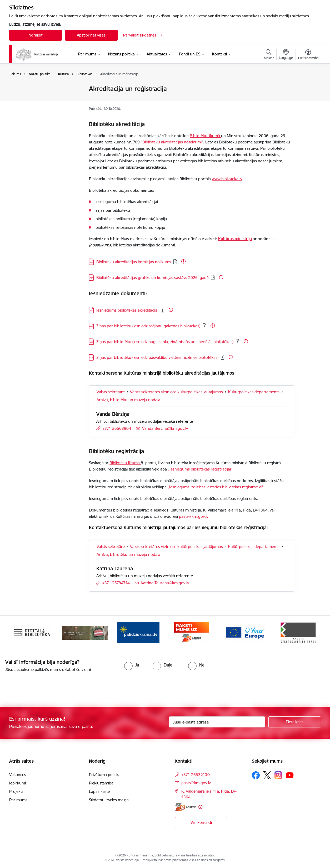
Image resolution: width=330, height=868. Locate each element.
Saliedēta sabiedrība (32, 98)
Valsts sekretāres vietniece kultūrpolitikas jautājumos (176, 392)
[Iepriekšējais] (21, 633)
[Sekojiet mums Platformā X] (267, 775)
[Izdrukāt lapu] (308, 87)
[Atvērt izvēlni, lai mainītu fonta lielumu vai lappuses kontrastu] (308, 55)
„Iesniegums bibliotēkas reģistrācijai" (200, 469)
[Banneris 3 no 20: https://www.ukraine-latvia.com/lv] (138, 632)
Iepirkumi (17, 783)
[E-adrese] (185, 807)
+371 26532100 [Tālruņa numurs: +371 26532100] (196, 775)
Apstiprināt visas (91, 35)
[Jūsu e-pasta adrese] (217, 722)
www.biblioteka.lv (227, 179)
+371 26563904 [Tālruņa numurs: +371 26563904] (117, 428)
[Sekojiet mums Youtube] (290, 775)
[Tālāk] (309, 633)
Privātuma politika (105, 775)
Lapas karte (99, 791)
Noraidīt (35, 35)
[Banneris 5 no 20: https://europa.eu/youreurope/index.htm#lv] (245, 632)
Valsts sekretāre (111, 392)
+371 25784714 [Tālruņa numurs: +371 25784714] (116, 583)
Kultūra (21, 89)
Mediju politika (27, 107)
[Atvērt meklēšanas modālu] (269, 55)
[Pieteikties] (295, 722)
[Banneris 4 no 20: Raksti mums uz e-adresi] (192, 632)
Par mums (18, 800)
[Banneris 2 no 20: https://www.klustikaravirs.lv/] (85, 632)
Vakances (18, 775)
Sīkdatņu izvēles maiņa (109, 800)
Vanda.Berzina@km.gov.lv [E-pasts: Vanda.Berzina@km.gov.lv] (165, 428)
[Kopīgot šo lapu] (308, 100)
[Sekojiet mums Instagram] (278, 775)
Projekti (16, 791)
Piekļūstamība (101, 783)
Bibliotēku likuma (125, 463)
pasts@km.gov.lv (194, 516)
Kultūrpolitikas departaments (254, 392)
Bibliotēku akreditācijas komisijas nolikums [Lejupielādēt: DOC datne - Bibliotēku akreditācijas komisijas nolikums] (134, 262)
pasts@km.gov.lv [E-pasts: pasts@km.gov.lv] (196, 783)
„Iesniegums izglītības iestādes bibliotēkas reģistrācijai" (216, 487)
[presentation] (44, 687)
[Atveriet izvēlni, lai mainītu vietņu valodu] (286, 55)
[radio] (132, 665)
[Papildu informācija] (183, 261)
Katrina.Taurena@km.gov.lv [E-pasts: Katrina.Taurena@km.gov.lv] (165, 583)
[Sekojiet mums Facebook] (256, 775)
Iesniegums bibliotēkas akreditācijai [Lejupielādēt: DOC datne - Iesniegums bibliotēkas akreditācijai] (127, 310)
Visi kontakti (201, 822)
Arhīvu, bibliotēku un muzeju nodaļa (128, 400)
